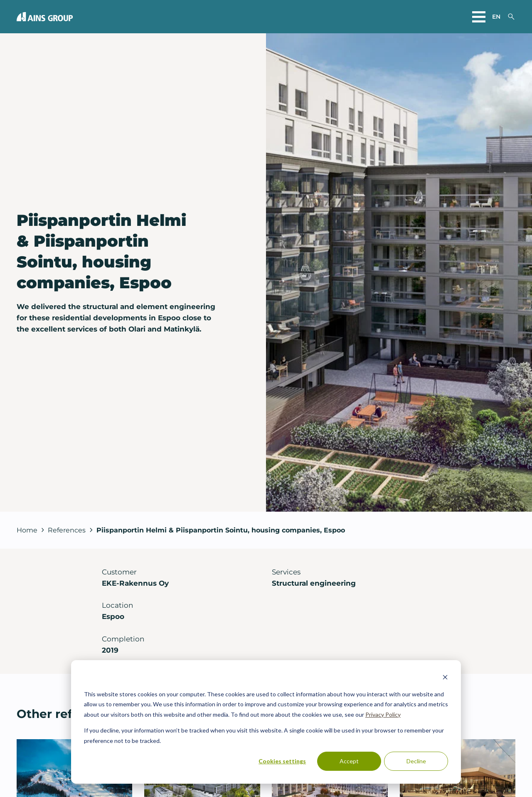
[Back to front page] (45, 17)
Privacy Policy (383, 714)
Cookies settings (282, 761)
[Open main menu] (479, 17)
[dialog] (266, 722)
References (67, 530)
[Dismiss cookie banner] (445, 678)
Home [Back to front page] (27, 530)
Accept (349, 761)
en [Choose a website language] (496, 17)
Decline (416, 761)
